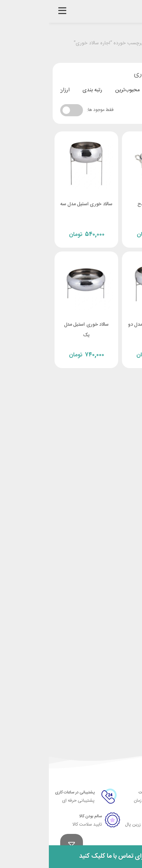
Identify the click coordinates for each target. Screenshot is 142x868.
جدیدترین (114, 90)
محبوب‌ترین (79, 90)
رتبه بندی (44, 90)
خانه (126, 44)
